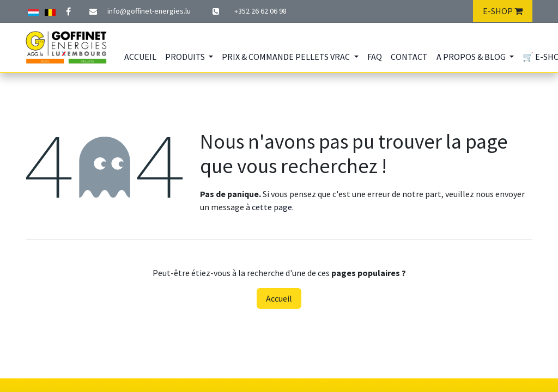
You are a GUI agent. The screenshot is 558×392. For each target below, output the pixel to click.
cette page (272, 207)
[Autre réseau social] (33, 11)
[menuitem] (140, 57)
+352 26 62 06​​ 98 (260, 11)
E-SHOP (503, 11)
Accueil (279, 298)
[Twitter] (50, 11)
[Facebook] (68, 11)
